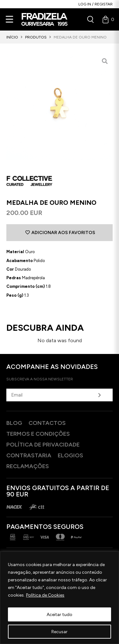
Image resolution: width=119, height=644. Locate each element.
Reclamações (28, 466)
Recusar (60, 631)
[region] (60, 598)
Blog (14, 423)
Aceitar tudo (60, 614)
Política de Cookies (45, 595)
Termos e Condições (38, 434)
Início (12, 37)
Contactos (47, 423)
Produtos (36, 37)
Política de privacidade (43, 445)
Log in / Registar (96, 4)
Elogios (70, 455)
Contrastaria (29, 455)
